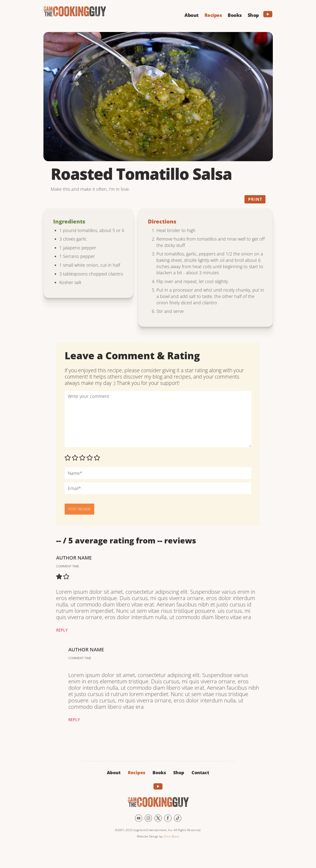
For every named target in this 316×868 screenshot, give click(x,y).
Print (255, 199)
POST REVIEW (79, 509)
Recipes (137, 773)
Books (159, 773)
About (114, 773)
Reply (62, 630)
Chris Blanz (171, 836)
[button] (192, 14)
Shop (179, 773)
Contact (200, 773)
